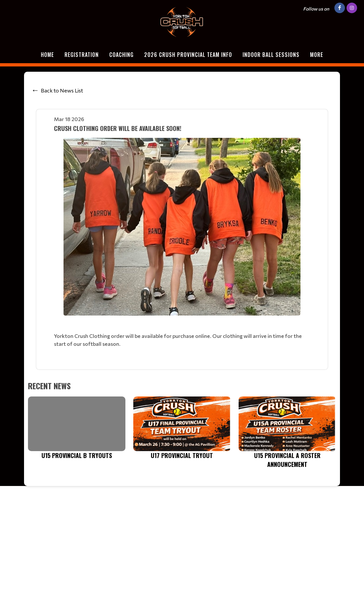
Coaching (121, 55)
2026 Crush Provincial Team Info (188, 55)
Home (47, 55)
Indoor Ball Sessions (271, 55)
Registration (82, 55)
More (317, 55)
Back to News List (62, 90)
